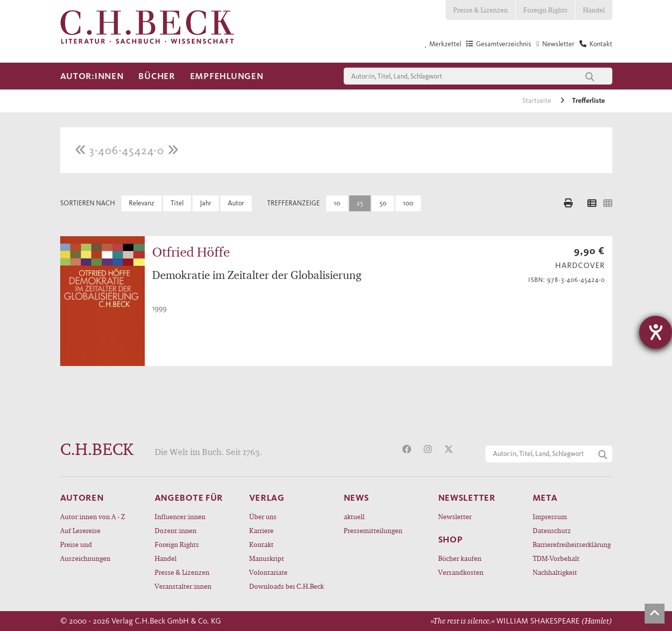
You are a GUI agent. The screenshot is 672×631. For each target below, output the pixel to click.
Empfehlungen (227, 76)
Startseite (537, 101)
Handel (594, 10)
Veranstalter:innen (183, 586)
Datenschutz (552, 530)
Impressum (550, 516)
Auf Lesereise (80, 530)
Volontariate (268, 572)
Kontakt (261, 544)
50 (383, 203)
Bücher (156, 76)
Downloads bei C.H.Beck (287, 586)
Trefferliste (588, 101)
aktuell (354, 516)
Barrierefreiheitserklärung (572, 544)
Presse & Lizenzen (480, 10)
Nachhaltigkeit (555, 572)
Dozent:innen (176, 530)
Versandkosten (461, 572)
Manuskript (267, 558)
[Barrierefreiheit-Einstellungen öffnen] (656, 332)
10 (337, 203)
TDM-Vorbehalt (556, 558)
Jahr (206, 203)
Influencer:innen (180, 516)
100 (408, 203)
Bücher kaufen (460, 558)
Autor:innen (92, 76)
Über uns (263, 516)
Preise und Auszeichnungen (85, 551)
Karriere (261, 530)
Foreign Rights (545, 10)
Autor (236, 203)
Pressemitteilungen (373, 530)
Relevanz (142, 203)
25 (360, 203)
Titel (177, 203)
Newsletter (455, 516)
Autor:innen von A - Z (93, 516)
